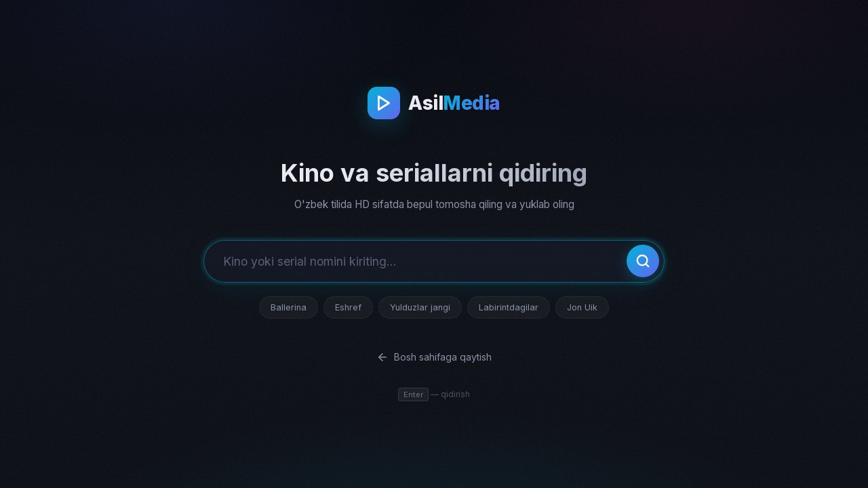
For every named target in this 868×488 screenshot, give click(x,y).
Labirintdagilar (509, 307)
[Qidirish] (643, 261)
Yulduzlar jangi (420, 307)
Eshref (348, 307)
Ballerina (289, 307)
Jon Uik (582, 307)
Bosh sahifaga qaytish (434, 357)
